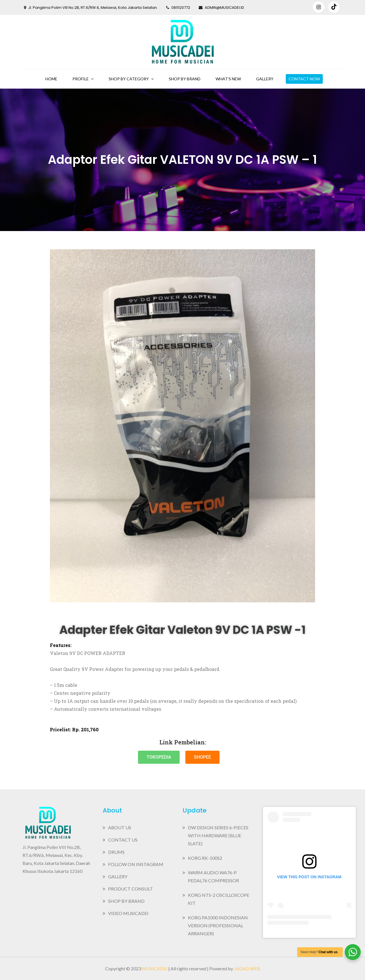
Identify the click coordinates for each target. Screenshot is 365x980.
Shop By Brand (185, 79)
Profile (81, 79)
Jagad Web (247, 968)
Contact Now (304, 79)
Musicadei (155, 968)
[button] (159, 757)
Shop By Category (129, 79)
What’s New (228, 79)
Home (51, 79)
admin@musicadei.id (221, 8)
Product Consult (130, 889)
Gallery (265, 79)
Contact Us (123, 840)
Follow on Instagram (136, 864)
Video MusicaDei (128, 913)
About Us (120, 827)
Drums (116, 852)
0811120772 (178, 8)
